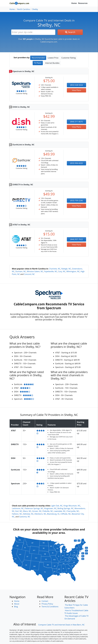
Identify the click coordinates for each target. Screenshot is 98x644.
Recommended (38, 58)
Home (74, 3)
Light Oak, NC (57, 506)
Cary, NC (62, 271)
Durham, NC (21, 271)
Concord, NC (29, 274)
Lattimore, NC (18, 508)
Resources (83, 3)
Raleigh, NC (66, 269)
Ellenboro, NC (40, 514)
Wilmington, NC (73, 271)
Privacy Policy (47, 604)
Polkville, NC (48, 511)
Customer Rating (68, 58)
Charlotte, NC (55, 269)
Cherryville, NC (73, 511)
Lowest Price (53, 58)
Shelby (35, 9)
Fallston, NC (17, 514)
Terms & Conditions (50, 607)
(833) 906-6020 (76, 163)
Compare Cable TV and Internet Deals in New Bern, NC (61, 625)
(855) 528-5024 (76, 85)
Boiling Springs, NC (65, 508)
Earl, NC (19, 511)
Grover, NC (37, 511)
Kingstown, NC (50, 508)
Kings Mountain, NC (72, 506)
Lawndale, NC (60, 511)
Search (70, 32)
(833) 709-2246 (76, 201)
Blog (16, 607)
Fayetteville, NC (51, 271)
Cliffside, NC (66, 514)
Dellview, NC (28, 514)
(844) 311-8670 (76, 122)
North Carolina (23, 9)
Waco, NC (27, 511)
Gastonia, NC (25, 517)
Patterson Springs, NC (34, 508)
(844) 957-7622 (76, 239)
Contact (45, 601)
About (17, 604)
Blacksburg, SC (53, 514)
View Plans (77, 90)
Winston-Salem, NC (35, 271)
